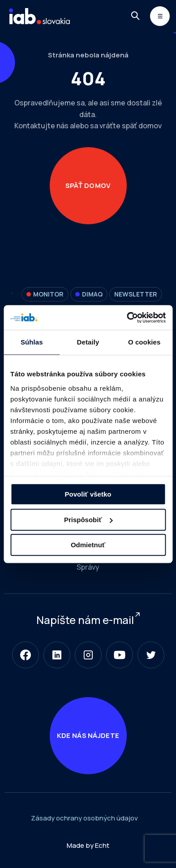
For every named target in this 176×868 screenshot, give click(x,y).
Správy (88, 567)
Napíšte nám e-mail (85, 620)
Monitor (45, 294)
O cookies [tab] (144, 342)
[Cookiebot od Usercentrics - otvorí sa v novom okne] (127, 318)
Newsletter (136, 294)
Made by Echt (88, 845)
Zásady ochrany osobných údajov (84, 818)
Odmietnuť (88, 545)
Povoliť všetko (88, 494)
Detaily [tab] (88, 342)
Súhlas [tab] (32, 342)
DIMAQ (89, 294)
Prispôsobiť (88, 520)
